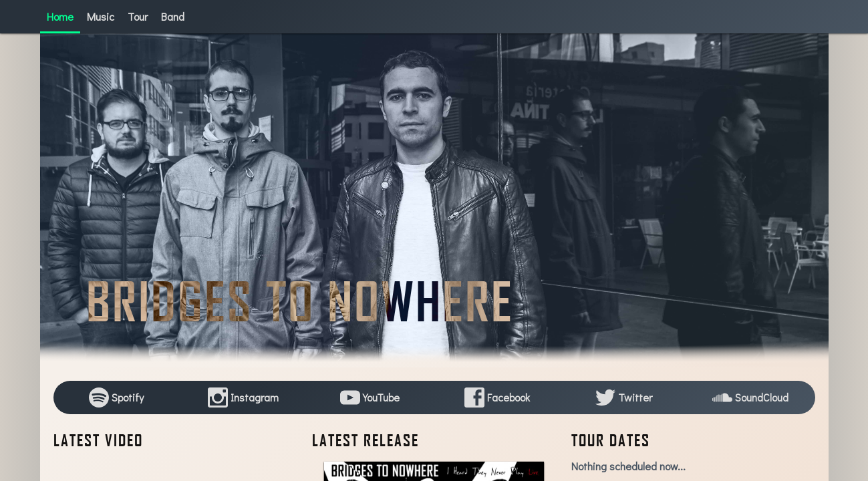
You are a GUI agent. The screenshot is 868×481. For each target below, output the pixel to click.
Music (101, 16)
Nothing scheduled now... (628, 466)
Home (60, 16)
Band (173, 16)
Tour (138, 16)
